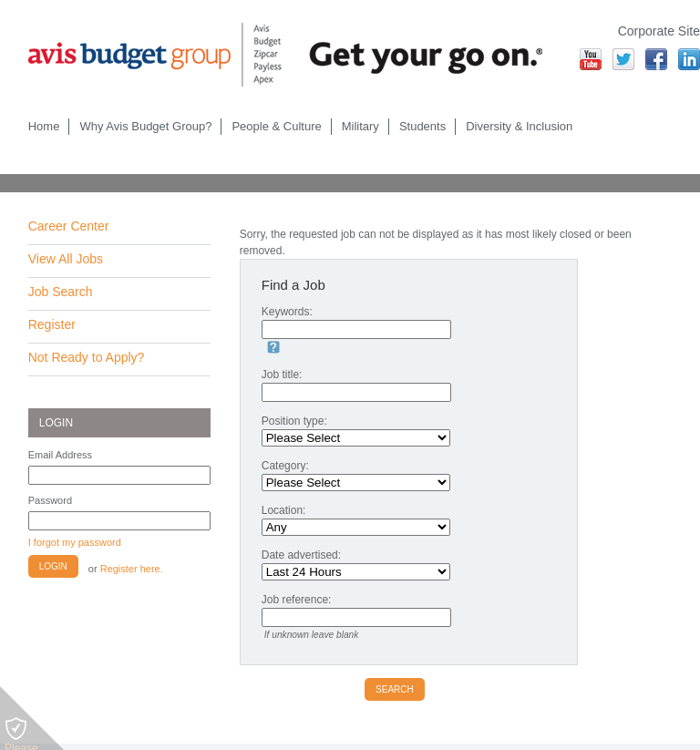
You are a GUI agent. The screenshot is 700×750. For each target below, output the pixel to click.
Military (360, 126)
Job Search (61, 292)
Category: (285, 466)
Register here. (132, 569)
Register (52, 324)
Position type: (294, 421)
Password (50, 500)
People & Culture (276, 126)
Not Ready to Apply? (87, 357)
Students (422, 126)
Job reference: (297, 600)
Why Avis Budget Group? (145, 126)
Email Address (60, 455)
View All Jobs (66, 259)
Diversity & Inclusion (519, 126)
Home (44, 126)
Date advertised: (301, 555)
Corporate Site (659, 31)
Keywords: (287, 312)
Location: (284, 510)
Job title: (282, 375)
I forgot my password (75, 542)
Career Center (69, 226)
